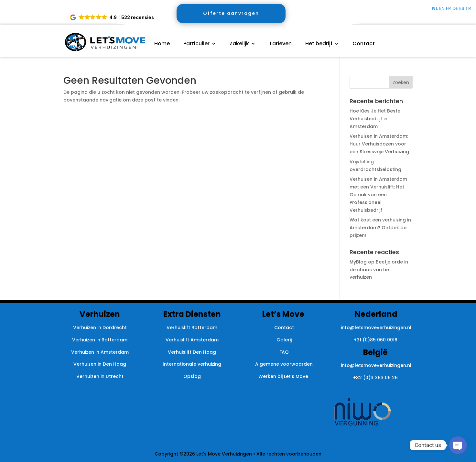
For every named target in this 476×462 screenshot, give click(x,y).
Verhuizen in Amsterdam (100, 352)
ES (462, 8)
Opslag (192, 376)
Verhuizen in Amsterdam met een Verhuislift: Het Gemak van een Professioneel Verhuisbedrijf (378, 194)
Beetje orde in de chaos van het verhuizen (379, 270)
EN (442, 8)
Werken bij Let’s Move (284, 376)
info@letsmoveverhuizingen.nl (376, 328)
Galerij (284, 340)
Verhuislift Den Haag (192, 352)
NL (435, 8)
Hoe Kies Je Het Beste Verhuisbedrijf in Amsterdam (375, 119)
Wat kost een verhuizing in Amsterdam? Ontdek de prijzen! (380, 228)
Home (162, 44)
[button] (112, 17)
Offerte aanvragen (231, 13)
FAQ (284, 352)
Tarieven (280, 44)
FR (449, 8)
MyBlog (358, 262)
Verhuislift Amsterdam (192, 340)
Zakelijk (239, 44)
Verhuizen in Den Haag (100, 364)
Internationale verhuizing (192, 364)
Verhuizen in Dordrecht (100, 328)
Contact (364, 44)
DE (455, 8)
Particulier (196, 44)
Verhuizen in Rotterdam (100, 340)
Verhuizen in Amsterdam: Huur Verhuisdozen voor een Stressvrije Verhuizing (379, 144)
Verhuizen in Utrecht (100, 376)
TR (468, 8)
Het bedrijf (319, 44)
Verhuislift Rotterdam (192, 328)
